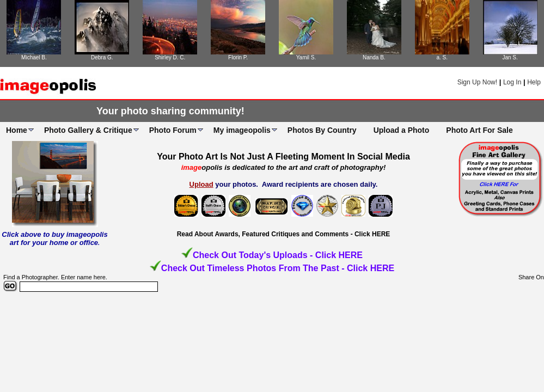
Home (17, 130)
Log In (512, 82)
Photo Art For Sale (479, 130)
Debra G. (102, 57)
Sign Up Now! (477, 82)
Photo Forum (173, 130)
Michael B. (34, 57)
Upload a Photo (402, 130)
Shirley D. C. (170, 57)
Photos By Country (322, 130)
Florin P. (238, 57)
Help (534, 82)
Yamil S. (306, 57)
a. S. (442, 57)
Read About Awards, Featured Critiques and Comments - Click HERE (284, 234)
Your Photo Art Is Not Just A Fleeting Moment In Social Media (283, 157)
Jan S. (510, 57)
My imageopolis (242, 130)
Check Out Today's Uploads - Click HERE (278, 255)
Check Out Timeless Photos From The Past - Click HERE (278, 268)
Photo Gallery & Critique (88, 130)
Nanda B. (374, 57)
